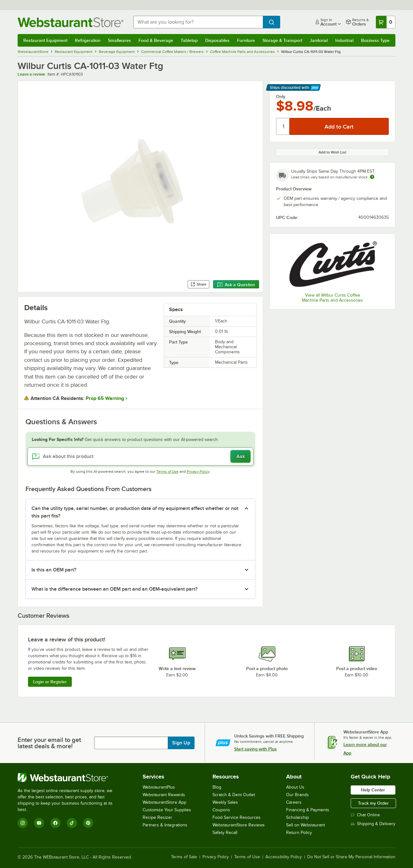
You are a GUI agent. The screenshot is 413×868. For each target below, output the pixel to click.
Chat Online (365, 815)
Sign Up (181, 743)
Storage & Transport (282, 40)
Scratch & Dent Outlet (234, 795)
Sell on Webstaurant (306, 825)
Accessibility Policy (284, 857)
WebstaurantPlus (159, 787)
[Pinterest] (88, 823)
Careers (294, 802)
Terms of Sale (184, 857)
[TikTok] (72, 823)
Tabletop (189, 40)
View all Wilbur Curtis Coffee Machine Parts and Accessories (332, 298)
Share (198, 284)
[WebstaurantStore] (69, 778)
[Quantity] (283, 126)
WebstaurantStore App (164, 802)
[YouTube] (39, 823)
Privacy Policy (198, 472)
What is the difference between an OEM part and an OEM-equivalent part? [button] (114, 589)
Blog (217, 787)
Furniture (246, 40)
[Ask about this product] (140, 456)
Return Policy (299, 833)
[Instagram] (23, 823)
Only (281, 96)
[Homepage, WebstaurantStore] (71, 22)
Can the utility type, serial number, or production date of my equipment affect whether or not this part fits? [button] (135, 512)
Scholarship (297, 817)
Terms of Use (167, 472)
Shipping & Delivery (373, 824)
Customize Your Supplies (167, 810)
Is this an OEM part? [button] (54, 570)
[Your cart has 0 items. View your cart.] (386, 22)
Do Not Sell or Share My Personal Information (351, 857)
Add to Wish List (332, 152)
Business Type (375, 40)
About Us (295, 787)
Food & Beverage (156, 40)
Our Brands (297, 795)
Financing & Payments (308, 810)
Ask (241, 456)
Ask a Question (236, 285)
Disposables (217, 40)
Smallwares (119, 40)
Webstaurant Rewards (164, 795)
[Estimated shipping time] (372, 177)
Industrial (344, 40)
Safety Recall (225, 833)
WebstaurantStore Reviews (239, 825)
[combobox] (198, 22)
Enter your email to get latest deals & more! (49, 743)
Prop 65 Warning (105, 398)
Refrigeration (88, 40)
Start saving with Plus (255, 749)
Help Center (373, 790)
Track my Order (373, 803)
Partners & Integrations (165, 825)
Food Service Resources (237, 817)
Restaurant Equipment (45, 40)
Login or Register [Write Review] (50, 682)
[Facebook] (55, 823)
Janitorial (319, 40)
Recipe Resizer (157, 817)
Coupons (221, 810)
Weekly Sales (225, 802)
